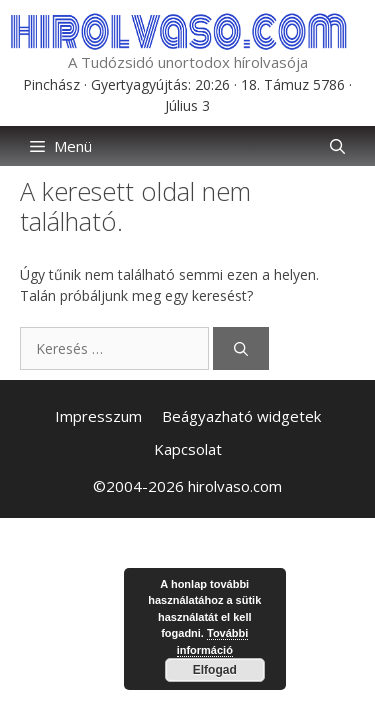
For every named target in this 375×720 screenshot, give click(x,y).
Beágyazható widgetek (241, 416)
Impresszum (98, 416)
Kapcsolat (188, 449)
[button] (337, 146)
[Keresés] (241, 348)
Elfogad (215, 670)
